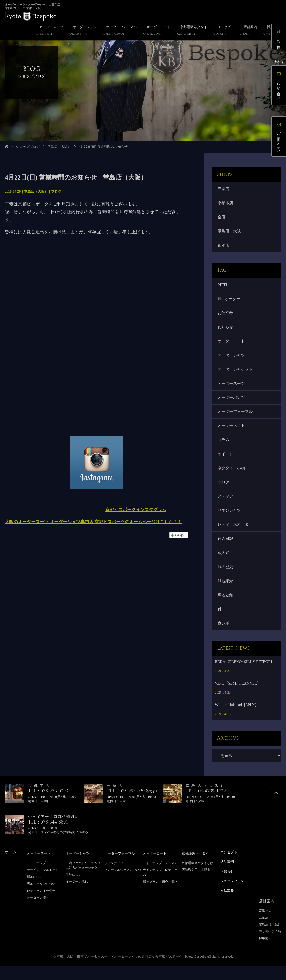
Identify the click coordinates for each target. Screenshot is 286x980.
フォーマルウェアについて (123, 884)
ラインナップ (36, 878)
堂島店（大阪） (59, 147)
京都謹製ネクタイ (197, 868)
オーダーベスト (231, 433)
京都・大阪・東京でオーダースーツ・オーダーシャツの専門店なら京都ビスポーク (119, 970)
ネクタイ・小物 (231, 477)
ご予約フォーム (280, 138)
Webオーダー (229, 302)
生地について (75, 889)
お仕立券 (226, 316)
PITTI (223, 287)
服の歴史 (226, 579)
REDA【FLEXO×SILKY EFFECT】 (244, 676)
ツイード (226, 462)
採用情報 (265, 952)
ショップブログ (28, 147)
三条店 (224, 189)
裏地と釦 (226, 608)
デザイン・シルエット (43, 884)
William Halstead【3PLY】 (237, 720)
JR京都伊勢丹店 (270, 945)
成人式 (224, 565)
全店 (222, 218)
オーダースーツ (231, 389)
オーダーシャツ (231, 360)
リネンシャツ (229, 521)
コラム (224, 448)
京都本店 (226, 204)
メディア (226, 506)
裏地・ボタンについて (43, 898)
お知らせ (226, 331)
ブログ (56, 192)
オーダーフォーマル (235, 419)
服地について (36, 891)
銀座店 (224, 248)
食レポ (224, 638)
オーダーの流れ (38, 912)
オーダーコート (231, 346)
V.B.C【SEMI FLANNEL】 (238, 698)
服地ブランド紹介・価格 (160, 896)
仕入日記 (226, 550)
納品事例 (228, 876)
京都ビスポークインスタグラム (136, 510)
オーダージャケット (235, 375)
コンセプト (230, 867)
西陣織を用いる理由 (196, 884)
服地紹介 (226, 594)
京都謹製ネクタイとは (197, 878)
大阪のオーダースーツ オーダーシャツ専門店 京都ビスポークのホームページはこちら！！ (93, 522)
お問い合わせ (280, 86)
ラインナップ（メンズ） (160, 878)
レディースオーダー (235, 535)
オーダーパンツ (231, 404)
